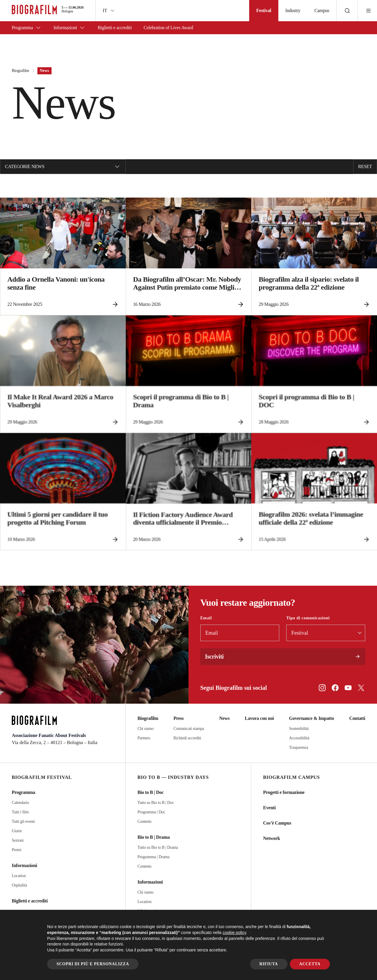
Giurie (17, 831)
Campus (322, 10)
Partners (144, 738)
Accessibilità (299, 738)
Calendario (20, 803)
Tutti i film (20, 812)
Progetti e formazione (284, 792)
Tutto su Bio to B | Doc (156, 803)
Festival (264, 10)
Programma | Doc (151, 812)
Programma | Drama (153, 857)
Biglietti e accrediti (115, 28)
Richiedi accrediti (187, 738)
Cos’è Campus (277, 823)
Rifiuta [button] (269, 964)
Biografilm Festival (42, 777)
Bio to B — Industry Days (173, 777)
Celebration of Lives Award (168, 28)
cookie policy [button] (234, 933)
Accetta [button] (310, 964)
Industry (293, 10)
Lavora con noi (259, 718)
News (224, 718)
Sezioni (18, 840)
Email (217, 618)
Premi (16, 850)
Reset (365, 166)
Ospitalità (19, 885)
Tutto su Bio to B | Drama (158, 847)
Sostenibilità (299, 729)
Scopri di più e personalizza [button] (93, 964)
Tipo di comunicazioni (319, 618)
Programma (27, 28)
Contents (145, 821)
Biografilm (20, 71)
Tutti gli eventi (23, 821)
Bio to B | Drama (154, 837)
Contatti (357, 718)
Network (271, 838)
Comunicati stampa (189, 729)
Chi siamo (146, 729)
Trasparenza (299, 747)
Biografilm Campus (291, 777)
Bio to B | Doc (151, 792)
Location (19, 876)
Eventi (269, 808)
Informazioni (70, 28)
